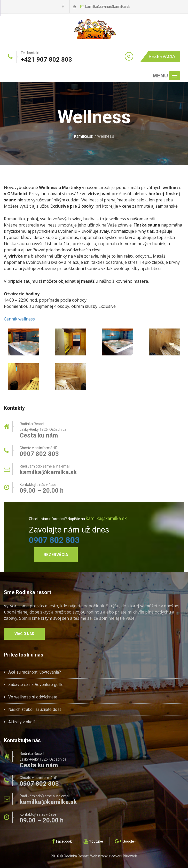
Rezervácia (162, 56)
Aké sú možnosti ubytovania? (35, 672)
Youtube (93, 841)
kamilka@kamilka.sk (48, 472)
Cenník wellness (19, 319)
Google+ (125, 841)
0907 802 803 (54, 540)
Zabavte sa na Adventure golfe (36, 685)
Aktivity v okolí (21, 722)
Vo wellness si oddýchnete (33, 697)
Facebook (62, 841)
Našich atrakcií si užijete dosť (35, 710)
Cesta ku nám (39, 435)
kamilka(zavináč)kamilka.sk (105, 6)
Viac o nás (24, 634)
